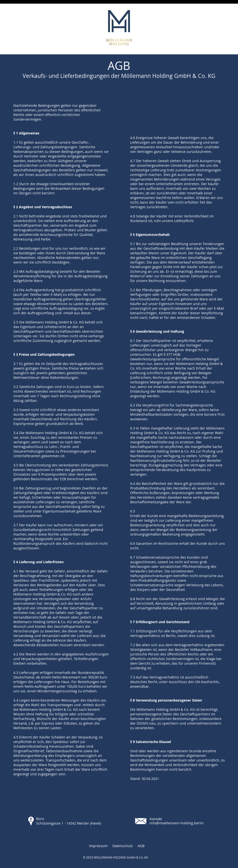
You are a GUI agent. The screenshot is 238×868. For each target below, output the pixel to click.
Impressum (98, 846)
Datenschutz (123, 846)
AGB (141, 846)
